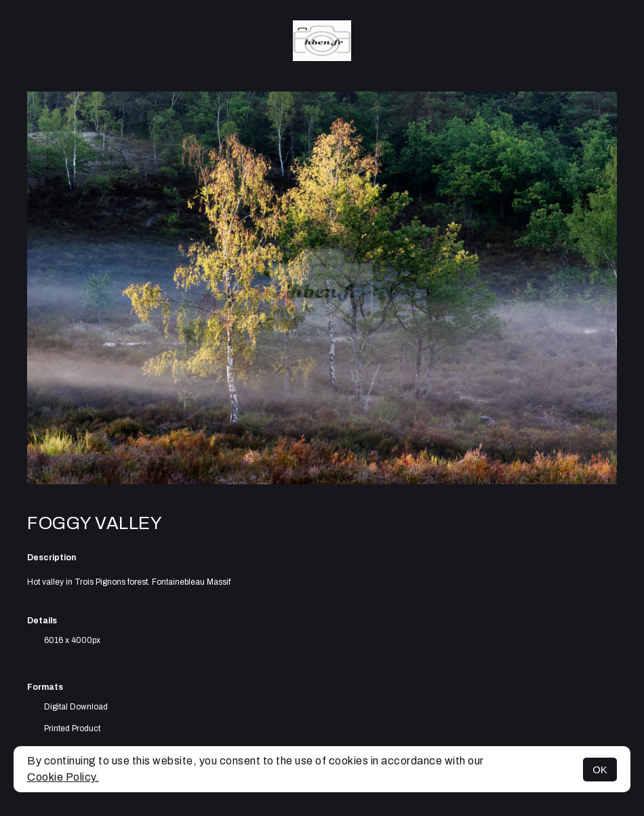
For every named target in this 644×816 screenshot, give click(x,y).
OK (600, 770)
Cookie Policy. (63, 777)
